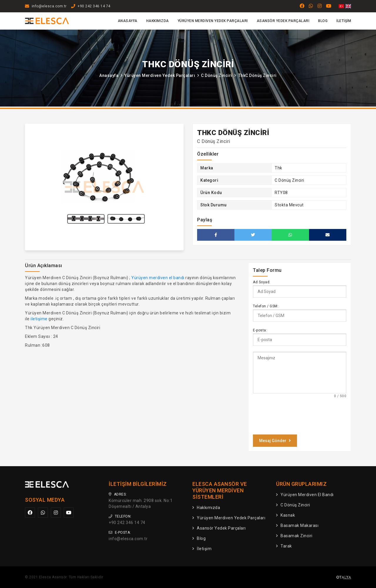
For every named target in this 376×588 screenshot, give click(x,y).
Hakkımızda (158, 21)
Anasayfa (128, 21)
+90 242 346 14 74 (94, 6)
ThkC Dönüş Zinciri (257, 75)
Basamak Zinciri (297, 536)
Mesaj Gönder (275, 441)
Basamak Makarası (299, 525)
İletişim (344, 21)
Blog (323, 21)
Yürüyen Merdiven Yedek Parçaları (213, 21)
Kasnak (288, 515)
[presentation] (298, 416)
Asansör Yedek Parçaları (283, 21)
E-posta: (260, 330)
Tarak (286, 546)
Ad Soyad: (262, 282)
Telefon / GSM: (266, 306)
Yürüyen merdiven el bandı (158, 278)
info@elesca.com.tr (49, 6)
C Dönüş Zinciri (217, 75)
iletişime (39, 319)
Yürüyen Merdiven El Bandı (307, 495)
